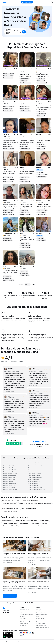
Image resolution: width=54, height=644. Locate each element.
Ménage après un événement (9, 526)
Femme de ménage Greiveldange (35, 487)
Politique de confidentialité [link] (42, 620)
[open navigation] (52, 2)
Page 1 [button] (28, 285)
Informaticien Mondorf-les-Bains (10, 509)
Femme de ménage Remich (34, 485)
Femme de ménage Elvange (9, 478)
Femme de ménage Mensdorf (35, 464)
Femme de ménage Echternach (10, 489)
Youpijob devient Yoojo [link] (41, 625)
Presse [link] (38, 616)
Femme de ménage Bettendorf (10, 462)
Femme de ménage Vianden (9, 483)
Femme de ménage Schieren (10, 472)
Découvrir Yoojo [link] (23, 625)
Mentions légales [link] (40, 622)
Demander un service (27, 2)
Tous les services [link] (16, 642)
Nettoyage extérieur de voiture (39, 523)
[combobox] (9, 32)
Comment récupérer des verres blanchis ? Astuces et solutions (38, 554)
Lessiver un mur (23, 526)
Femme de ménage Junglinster (35, 472)
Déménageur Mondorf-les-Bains (43, 503)
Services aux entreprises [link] (42, 615)
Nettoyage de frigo (20, 521)
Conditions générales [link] (41, 618)
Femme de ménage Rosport (34, 462)
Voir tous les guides (10, 596)
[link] (4, 2)
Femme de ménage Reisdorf (10, 470)
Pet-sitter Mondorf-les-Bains (27, 506)
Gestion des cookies (41, 624)
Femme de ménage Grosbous (10, 480)
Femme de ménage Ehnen (34, 480)
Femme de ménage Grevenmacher (36, 468)
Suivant (34, 285)
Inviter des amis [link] (23, 618)
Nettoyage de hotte (32, 521)
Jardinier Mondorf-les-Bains (26, 503)
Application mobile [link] (24, 613)
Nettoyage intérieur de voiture (10, 523)
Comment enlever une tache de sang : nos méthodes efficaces (38, 582)
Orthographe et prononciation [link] (43, 627)
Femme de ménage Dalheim (34, 482)
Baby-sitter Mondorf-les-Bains (10, 506)
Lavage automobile (24, 523)
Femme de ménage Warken (9, 468)
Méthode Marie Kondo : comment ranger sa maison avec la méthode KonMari (14, 582)
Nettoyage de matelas (35, 526)
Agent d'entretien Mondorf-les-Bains (31, 501)
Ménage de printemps (8, 521)
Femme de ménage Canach (34, 483)
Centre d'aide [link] (39, 609)
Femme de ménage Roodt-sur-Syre (36, 466)
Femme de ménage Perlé (9, 482)
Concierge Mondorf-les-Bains (28, 509)
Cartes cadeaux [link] (23, 620)
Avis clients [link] (22, 616)
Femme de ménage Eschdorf (10, 485)
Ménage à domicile (44, 521)
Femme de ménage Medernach (10, 474)
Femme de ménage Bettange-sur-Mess (37, 489)
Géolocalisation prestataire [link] (25, 622)
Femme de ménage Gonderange (35, 470)
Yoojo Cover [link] (39, 611)
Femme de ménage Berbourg (34, 474)
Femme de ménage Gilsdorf (9, 464)
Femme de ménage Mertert (34, 476)
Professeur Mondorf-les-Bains (10, 511)
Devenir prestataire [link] (24, 611)
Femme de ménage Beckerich (10, 476)
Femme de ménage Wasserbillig (35, 478)
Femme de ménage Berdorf (9, 487)
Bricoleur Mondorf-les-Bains (9, 503)
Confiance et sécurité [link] (41, 613)
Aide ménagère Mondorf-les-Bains (11, 501)
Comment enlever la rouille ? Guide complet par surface (14, 554)
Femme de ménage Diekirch (9, 466)
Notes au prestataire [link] (24, 624)
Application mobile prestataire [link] (26, 615)
